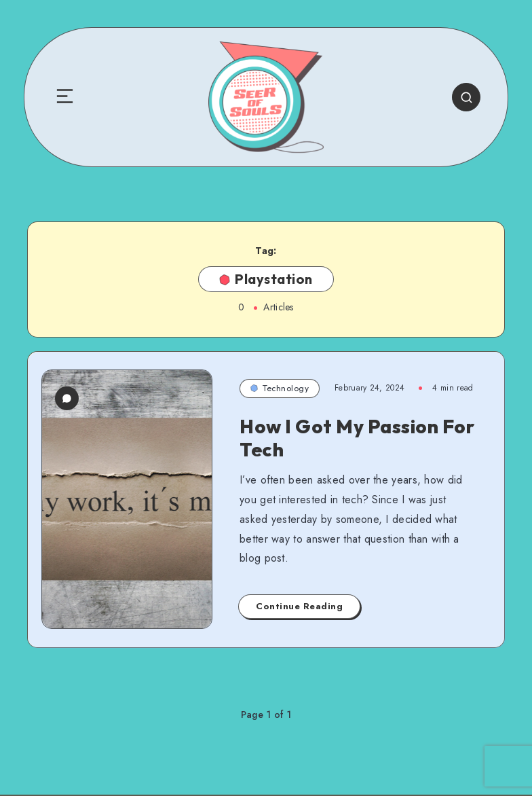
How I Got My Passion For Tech (357, 438)
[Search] (466, 97)
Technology (280, 388)
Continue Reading (299, 606)
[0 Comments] (67, 398)
